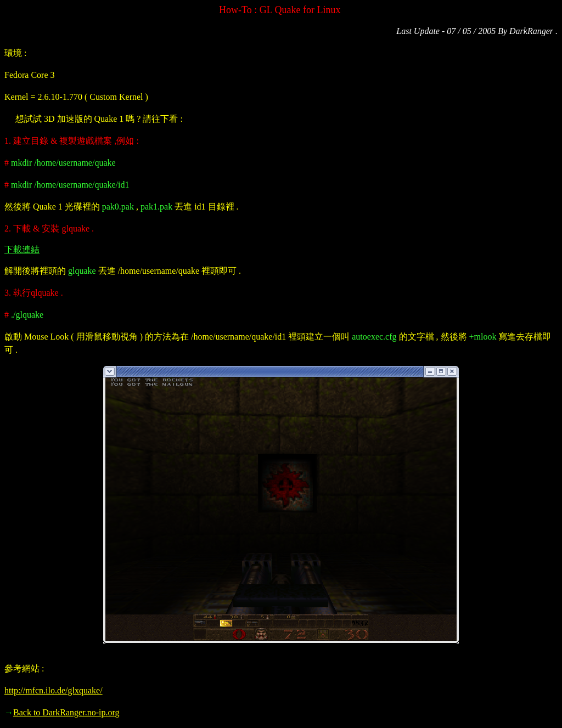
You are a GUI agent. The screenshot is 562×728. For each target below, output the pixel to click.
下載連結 (22, 249)
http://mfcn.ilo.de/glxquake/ (54, 690)
